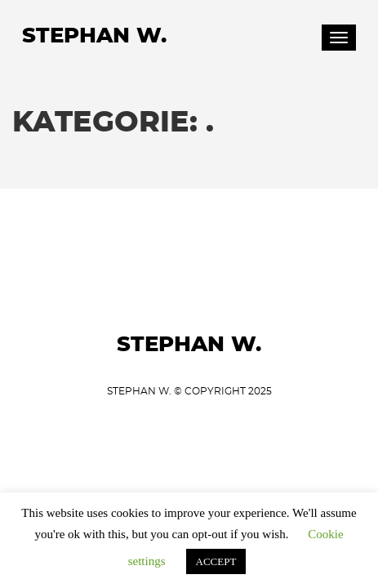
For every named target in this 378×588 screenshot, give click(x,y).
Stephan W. (94, 36)
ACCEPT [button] (216, 561)
